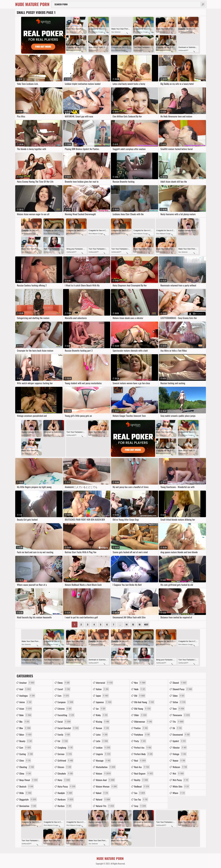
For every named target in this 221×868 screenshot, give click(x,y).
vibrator (180, 748)
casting (26, 754)
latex (102, 735)
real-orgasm (144, 773)
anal (25, 689)
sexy (140, 806)
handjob (65, 793)
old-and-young (144, 702)
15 (133, 624)
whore (179, 793)
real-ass (142, 767)
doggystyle (28, 799)
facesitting (66, 715)
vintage (180, 754)
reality (141, 780)
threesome (181, 715)
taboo (179, 696)
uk (177, 728)
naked (102, 793)
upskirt (179, 741)
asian (26, 709)
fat (63, 741)
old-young (143, 709)
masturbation (106, 767)
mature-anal (106, 780)
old (140, 696)
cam (25, 748)
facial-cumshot (68, 728)
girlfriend (66, 760)
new (140, 683)
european (66, 702)
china (25, 773)
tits (178, 722)
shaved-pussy (183, 689)
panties (141, 728)
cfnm (25, 760)
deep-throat (29, 780)
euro (64, 696)
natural (103, 799)
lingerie (103, 754)
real (140, 760)
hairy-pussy (67, 786)
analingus (27, 696)
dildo (26, 793)
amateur (27, 683)
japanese (104, 702)
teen (179, 709)
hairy (64, 780)
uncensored (181, 735)
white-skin (181, 786)
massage (103, 760)
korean (103, 728)
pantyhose (142, 735)
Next (146, 624)
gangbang (65, 748)
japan (102, 696)
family (64, 735)
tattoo (179, 702)
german (65, 754)
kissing (103, 722)
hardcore (66, 799)
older (141, 715)
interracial (105, 683)
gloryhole (65, 773)
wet (178, 773)
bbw (25, 728)
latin (102, 741)
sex (140, 793)
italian (103, 689)
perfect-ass (143, 748)
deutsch (27, 786)
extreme (65, 709)
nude (140, 689)
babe (26, 715)
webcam (180, 767)
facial (64, 722)
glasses (65, 767)
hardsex (65, 806)
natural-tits (105, 806)
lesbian (103, 748)
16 (140, 624)
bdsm (26, 735)
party (140, 741)
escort (64, 689)
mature (104, 773)
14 (127, 624)
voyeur (179, 760)
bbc (25, 722)
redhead (142, 786)
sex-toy (141, 799)
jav (101, 709)
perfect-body (144, 754)
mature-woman (107, 786)
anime (26, 702)
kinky (102, 715)
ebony (64, 683)
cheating (27, 767)
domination (28, 806)
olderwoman (143, 722)
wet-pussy (181, 780)
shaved (180, 683)
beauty (26, 741)
